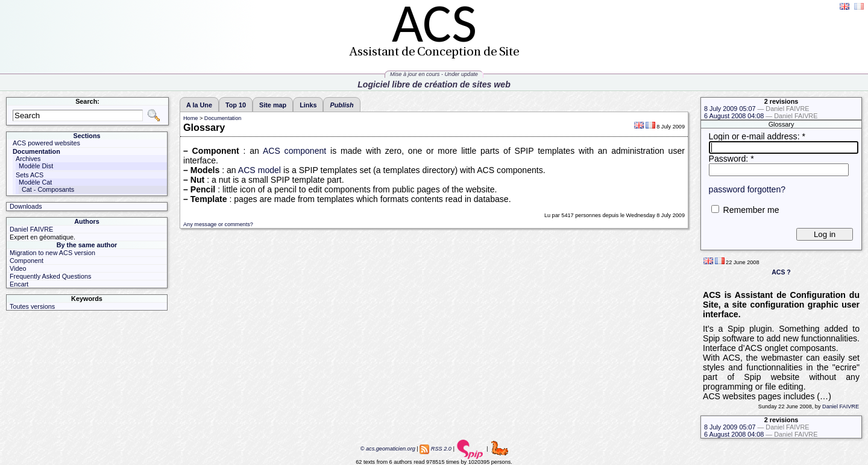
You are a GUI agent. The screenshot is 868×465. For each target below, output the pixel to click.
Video (18, 268)
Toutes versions (32, 306)
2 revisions (782, 101)
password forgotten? (747, 189)
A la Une (199, 105)
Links (308, 105)
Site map (273, 105)
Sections (86, 136)
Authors (87, 221)
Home (190, 118)
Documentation (223, 118)
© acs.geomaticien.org (387, 449)
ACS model (259, 170)
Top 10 (236, 105)
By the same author (87, 245)
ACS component (294, 151)
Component (27, 261)
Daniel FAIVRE (841, 406)
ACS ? (781, 272)
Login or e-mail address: (757, 136)
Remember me (751, 210)
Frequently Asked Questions (50, 276)
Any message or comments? (218, 224)
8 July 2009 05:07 (757, 109)
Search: (87, 101)
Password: (731, 159)
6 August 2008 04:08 (761, 116)
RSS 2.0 (441, 449)
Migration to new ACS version (52, 253)
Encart (19, 284)
